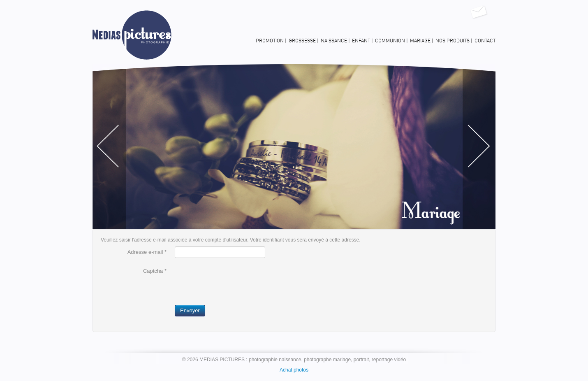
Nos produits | (454, 41)
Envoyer (190, 310)
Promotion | (271, 41)
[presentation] (237, 281)
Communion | (391, 41)
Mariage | (422, 41)
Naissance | (335, 41)
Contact (485, 41)
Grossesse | (304, 41)
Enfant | (362, 41)
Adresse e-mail (147, 252)
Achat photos (294, 370)
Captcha (155, 271)
